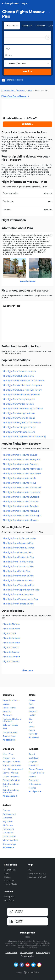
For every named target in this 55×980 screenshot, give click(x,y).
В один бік (27, 26)
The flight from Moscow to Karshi (20, 478)
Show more (27, 670)
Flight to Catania (11, 657)
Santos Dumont (36, 769)
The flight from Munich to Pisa (18, 580)
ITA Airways (8, 833)
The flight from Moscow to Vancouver (22, 474)
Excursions (9, 880)
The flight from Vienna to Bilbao (19, 418)
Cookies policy (43, 953)
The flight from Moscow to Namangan (22, 516)
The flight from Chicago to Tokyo (19, 427)
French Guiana (10, 732)
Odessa (32, 700)
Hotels (7, 877)
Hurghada (34, 765)
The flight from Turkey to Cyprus (19, 399)
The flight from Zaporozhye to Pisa (20, 599)
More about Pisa (28, 281)
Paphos (32, 788)
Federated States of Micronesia (12, 720)
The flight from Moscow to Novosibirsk (22, 488)
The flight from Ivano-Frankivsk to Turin (23, 390)
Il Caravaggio (35, 784)
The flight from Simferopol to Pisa (20, 538)
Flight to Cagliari (11, 652)
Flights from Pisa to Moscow (14, 96)
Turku (32, 726)
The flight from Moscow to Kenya (20, 483)
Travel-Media (11, 884)
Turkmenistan (9, 736)
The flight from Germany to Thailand (21, 395)
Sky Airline (8, 822)
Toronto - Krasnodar (12, 765)
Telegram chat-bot (37, 873)
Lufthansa (8, 818)
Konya (32, 730)
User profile (10, 897)
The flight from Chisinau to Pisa (19, 548)
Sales (7, 873)
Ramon (32, 777)
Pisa (30, 90)
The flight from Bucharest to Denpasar (22, 385)
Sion (31, 719)
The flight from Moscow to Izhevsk (20, 455)
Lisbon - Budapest (11, 777)
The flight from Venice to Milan (18, 404)
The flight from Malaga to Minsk (19, 413)
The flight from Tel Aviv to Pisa (18, 562)
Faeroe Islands (10, 708)
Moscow (21, 90)
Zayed (32, 754)
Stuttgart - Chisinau (12, 762)
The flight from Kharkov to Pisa (18, 557)
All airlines (8, 848)
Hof (31, 723)
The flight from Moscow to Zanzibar (21, 506)
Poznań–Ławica (36, 773)
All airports (34, 791)
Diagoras (33, 762)
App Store (9, 900)
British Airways (10, 814)
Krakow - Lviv (9, 758)
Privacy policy (27, 953)
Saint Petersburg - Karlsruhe (11, 791)
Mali (5, 729)
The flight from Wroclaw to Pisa (19, 594)
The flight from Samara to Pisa (18, 604)
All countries (9, 740)
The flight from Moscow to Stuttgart (21, 497)
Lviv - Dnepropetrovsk (13, 769)
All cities (33, 738)
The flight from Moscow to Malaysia (21, 511)
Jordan (6, 704)
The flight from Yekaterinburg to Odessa (23, 409)
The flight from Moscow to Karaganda (22, 460)
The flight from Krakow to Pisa (18, 552)
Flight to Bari (9, 633)
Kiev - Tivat (8, 754)
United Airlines (10, 836)
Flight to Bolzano (11, 643)
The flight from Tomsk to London (19, 371)
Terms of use (12, 953)
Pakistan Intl (9, 829)
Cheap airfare (8, 90)
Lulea (32, 708)
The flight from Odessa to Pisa (18, 543)
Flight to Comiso (11, 661)
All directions (9, 796)
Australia (7, 711)
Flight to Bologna (12, 638)
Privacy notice (27, 956)
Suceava (33, 711)
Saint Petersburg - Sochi (11, 785)
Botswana (7, 715)
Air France (8, 825)
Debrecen (34, 780)
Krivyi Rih (33, 734)
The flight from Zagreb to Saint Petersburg (24, 437)
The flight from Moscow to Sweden (21, 464)
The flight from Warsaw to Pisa (18, 576)
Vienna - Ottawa (11, 773)
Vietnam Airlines (10, 840)
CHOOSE (27, 124)
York (31, 704)
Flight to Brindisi (11, 647)
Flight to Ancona (11, 629)
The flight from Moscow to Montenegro (23, 469)
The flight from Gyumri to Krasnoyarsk (22, 423)
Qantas (6, 810)
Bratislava (34, 758)
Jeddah (33, 715)
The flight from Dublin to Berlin (18, 376)
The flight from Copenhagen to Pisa (21, 590)
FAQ (30, 870)
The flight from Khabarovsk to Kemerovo (23, 381)
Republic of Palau (11, 700)
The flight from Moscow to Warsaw (20, 502)
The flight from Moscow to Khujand (21, 520)
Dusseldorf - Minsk (11, 780)
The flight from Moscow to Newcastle (22, 492)
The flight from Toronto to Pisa (18, 566)
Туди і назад (12, 26)
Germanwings (9, 844)
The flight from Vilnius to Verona (19, 432)
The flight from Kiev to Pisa (16, 571)
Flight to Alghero (11, 624)
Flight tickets (10, 870)
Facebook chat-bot (37, 877)
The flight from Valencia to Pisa (19, 585)
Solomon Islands (10, 725)
